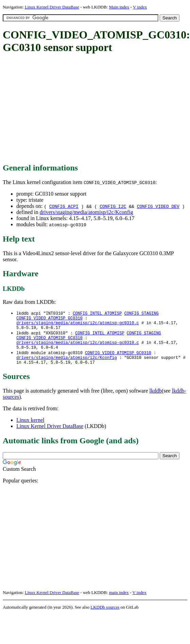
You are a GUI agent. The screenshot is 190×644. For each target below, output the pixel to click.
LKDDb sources (105, 616)
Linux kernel (30, 429)
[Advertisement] (90, 109)
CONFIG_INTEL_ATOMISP (97, 313)
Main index (119, 7)
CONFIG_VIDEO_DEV (158, 206)
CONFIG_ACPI (64, 206)
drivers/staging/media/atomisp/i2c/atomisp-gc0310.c (78, 325)
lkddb (156, 400)
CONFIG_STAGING (141, 313)
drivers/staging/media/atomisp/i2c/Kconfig (86, 212)
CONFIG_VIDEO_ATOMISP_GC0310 (49, 319)
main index (119, 602)
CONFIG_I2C (113, 206)
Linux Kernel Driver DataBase (52, 7)
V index (140, 7)
